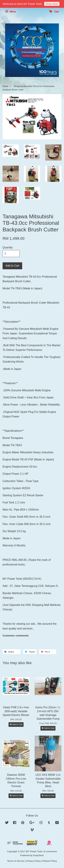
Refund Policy (50, 861)
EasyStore (38, 855)
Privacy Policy (34, 861)
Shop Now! (52, 4)
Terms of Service (16, 861)
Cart (54, 12)
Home (5, 86)
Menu (10, 12)
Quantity (8, 247)
